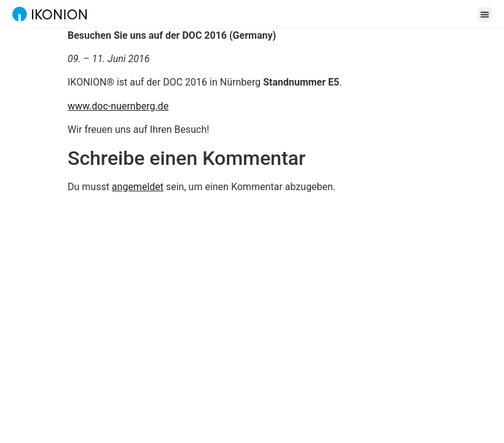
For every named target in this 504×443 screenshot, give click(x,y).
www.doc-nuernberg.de (118, 106)
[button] (485, 14)
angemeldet (138, 187)
